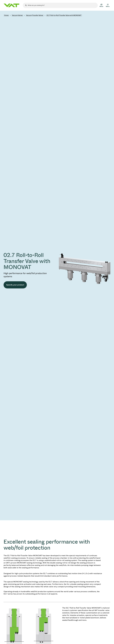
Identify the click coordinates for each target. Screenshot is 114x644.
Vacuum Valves (17, 15)
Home (6, 15)
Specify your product (15, 285)
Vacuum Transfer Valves (35, 15)
